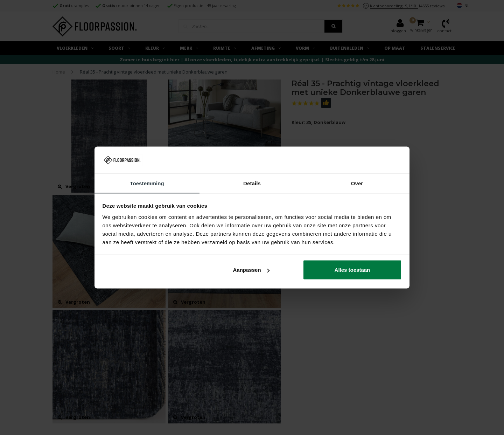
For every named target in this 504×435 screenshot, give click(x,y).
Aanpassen (251, 270)
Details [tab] (252, 183)
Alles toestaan (352, 270)
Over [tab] (357, 183)
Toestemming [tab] (147, 183)
